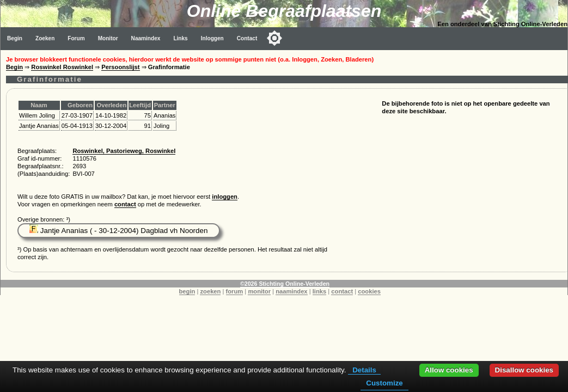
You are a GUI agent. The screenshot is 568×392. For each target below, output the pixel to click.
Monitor (108, 38)
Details (364, 370)
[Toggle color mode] (274, 38)
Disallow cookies (524, 370)
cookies (369, 291)
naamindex (291, 291)
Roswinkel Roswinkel (62, 67)
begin (187, 291)
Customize (384, 383)
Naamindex (146, 38)
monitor (259, 291)
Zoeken (45, 38)
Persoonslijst (120, 67)
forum (235, 291)
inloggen (225, 197)
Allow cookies (449, 370)
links (320, 291)
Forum (76, 38)
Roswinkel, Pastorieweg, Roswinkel (124, 151)
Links (180, 38)
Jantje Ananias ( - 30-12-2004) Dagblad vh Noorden (119, 231)
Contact (247, 38)
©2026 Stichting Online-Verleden (285, 284)
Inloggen (212, 38)
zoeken (210, 291)
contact (125, 204)
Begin (15, 38)
